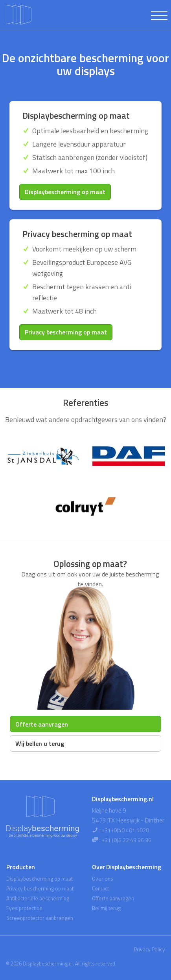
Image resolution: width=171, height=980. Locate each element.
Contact (100, 888)
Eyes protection (24, 908)
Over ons (103, 879)
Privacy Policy (150, 949)
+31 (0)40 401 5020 (125, 830)
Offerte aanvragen (42, 724)
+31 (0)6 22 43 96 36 (127, 840)
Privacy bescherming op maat (66, 332)
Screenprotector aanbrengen (40, 918)
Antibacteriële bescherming (38, 898)
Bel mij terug (106, 908)
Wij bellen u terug (40, 743)
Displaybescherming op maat (65, 192)
